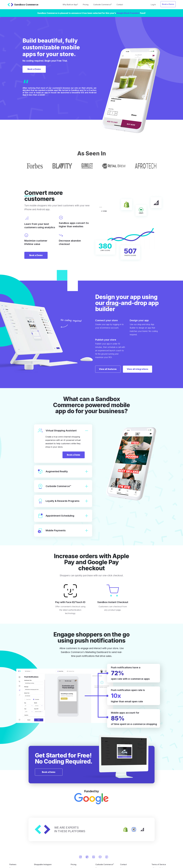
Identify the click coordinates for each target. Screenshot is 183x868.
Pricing (86, 5)
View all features (109, 369)
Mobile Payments (63, 531)
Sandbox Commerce (23, 5)
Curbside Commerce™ (102, 5)
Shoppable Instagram (43, 865)
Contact (120, 5)
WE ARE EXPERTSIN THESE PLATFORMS (70, 830)
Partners (13, 865)
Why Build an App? (70, 5)
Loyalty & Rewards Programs (63, 501)
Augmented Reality (63, 472)
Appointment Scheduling (63, 516)
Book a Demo (168, 4)
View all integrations (141, 369)
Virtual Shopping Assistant (63, 431)
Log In (153, 5)
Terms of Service (159, 865)
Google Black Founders (128, 13)
